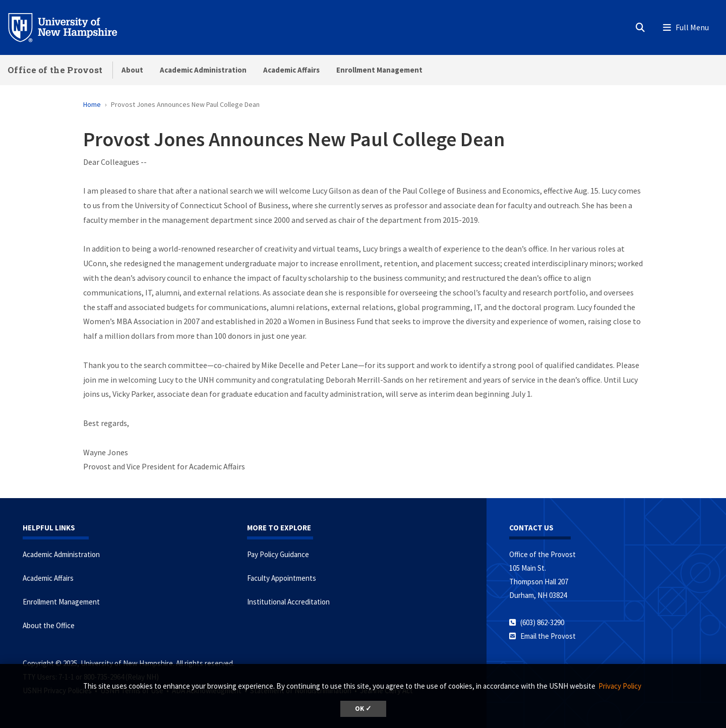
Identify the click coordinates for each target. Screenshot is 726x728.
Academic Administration (203, 70)
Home (92, 104)
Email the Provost (548, 636)
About (132, 70)
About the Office (49, 625)
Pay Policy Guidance (278, 554)
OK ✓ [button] (363, 709)
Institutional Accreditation (288, 602)
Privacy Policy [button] (620, 686)
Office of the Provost (55, 70)
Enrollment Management (379, 70)
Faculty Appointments (282, 578)
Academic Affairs (291, 70)
